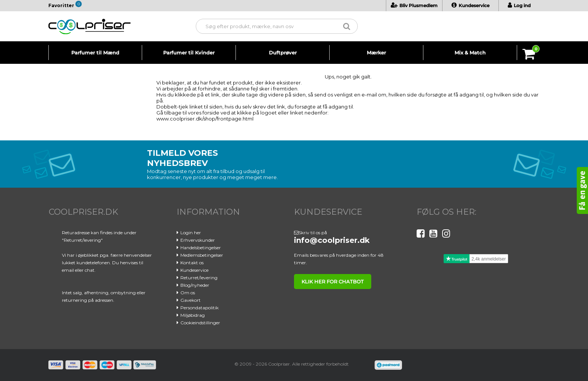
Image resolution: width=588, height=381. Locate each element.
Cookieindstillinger (200, 323)
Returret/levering (199, 278)
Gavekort (190, 300)
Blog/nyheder (195, 285)
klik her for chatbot (333, 282)
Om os (188, 293)
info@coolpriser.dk (332, 240)
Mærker (376, 53)
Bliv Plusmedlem (414, 5)
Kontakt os (192, 263)
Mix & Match (470, 53)
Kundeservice (470, 5)
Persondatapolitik (199, 308)
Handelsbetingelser (201, 248)
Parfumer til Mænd (95, 53)
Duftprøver (283, 53)
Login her (191, 233)
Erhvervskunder (198, 240)
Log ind (519, 5)
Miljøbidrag (193, 315)
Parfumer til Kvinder (189, 53)
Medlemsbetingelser (202, 255)
